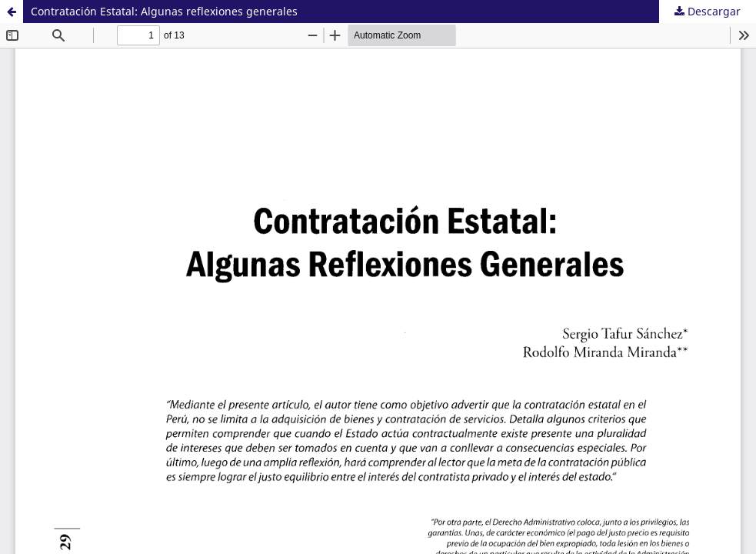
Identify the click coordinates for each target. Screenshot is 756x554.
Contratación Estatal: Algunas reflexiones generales (164, 11)
